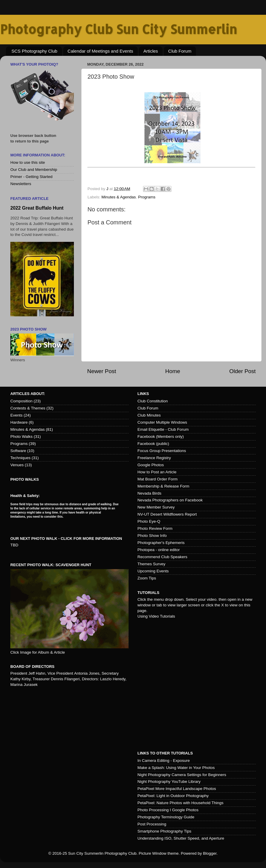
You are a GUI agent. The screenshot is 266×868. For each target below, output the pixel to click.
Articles (151, 51)
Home (173, 371)
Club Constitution (153, 401)
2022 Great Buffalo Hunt (37, 208)
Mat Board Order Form (158, 479)
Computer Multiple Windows (162, 422)
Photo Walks (21, 437)
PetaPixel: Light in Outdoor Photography (173, 796)
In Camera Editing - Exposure (164, 761)
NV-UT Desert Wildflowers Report (167, 514)
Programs (147, 197)
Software (18, 451)
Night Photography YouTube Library (169, 782)
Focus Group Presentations (162, 451)
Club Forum (180, 51)
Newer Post (102, 371)
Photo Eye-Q (149, 521)
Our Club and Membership (34, 170)
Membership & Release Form (163, 486)
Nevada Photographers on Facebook (170, 500)
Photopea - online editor (159, 550)
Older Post (243, 371)
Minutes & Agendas (119, 197)
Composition (21, 401)
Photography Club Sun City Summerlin (119, 29)
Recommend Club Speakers (162, 557)
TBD (14, 545)
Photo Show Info (152, 536)
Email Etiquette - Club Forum (163, 429)
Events (16, 415)
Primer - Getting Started (31, 177)
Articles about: (28, 394)
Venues (17, 465)
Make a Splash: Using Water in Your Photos (176, 768)
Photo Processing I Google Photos (168, 810)
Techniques (20, 458)
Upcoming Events (153, 571)
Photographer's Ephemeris (161, 543)
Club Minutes (149, 415)
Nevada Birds (149, 493)
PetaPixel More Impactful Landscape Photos (177, 789)
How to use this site (28, 162)
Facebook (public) (153, 444)
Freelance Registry (154, 458)
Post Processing (152, 824)
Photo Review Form (155, 528)
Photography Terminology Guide (166, 817)
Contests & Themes (28, 408)
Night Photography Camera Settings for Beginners (182, 775)
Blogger (210, 853)
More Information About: (38, 155)
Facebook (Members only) (161, 437)
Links (143, 394)
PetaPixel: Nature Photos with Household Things (180, 803)
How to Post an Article (157, 472)
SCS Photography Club (34, 51)
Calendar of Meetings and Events (100, 51)
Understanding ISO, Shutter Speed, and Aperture (181, 838)
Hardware (19, 422)
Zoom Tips (147, 578)
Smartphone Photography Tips (164, 831)
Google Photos (151, 465)
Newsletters (21, 184)
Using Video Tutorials (156, 616)
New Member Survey (156, 507)
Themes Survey (151, 564)
